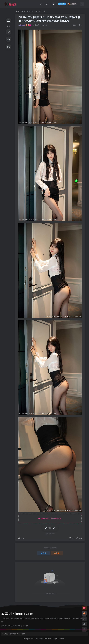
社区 (24, 11)
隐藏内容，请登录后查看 (50, 518)
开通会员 (72, 4)
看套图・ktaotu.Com (45, 639)
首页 (18, 11)
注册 (57, 553)
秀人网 (38, 11)
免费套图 (30, 11)
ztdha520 (22, 25)
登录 (43, 553)
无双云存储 (21, 634)
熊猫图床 (13, 634)
